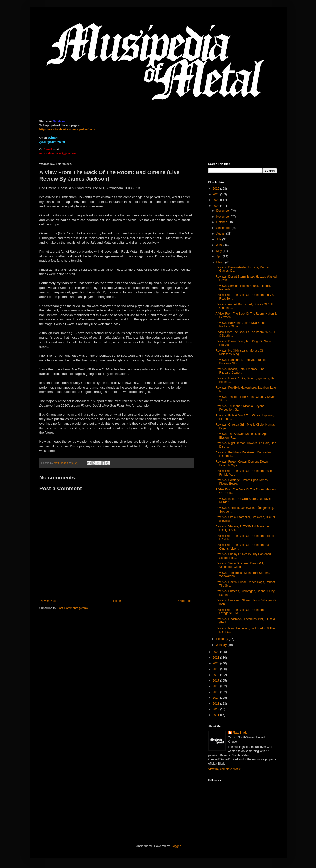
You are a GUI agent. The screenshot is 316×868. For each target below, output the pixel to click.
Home (117, 601)
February (222, 639)
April (219, 257)
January (222, 645)
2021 (216, 658)
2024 (216, 200)
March (221, 262)
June (220, 245)
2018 (216, 675)
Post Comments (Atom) (73, 608)
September (224, 228)
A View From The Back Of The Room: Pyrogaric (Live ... (240, 611)
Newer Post (48, 601)
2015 (216, 692)
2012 (216, 709)
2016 (216, 686)
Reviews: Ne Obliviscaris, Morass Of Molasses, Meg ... (239, 352)
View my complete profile (225, 769)
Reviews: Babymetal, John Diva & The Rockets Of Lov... (240, 325)
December (223, 211)
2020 (216, 663)
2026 (216, 189)
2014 (216, 698)
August (221, 234)
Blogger (176, 846)
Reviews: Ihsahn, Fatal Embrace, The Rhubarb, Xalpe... (240, 371)
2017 (216, 681)
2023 (216, 206)
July (219, 239)
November (223, 217)
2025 (216, 194)
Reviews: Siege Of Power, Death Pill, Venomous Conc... (240, 565)
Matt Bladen (241, 733)
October (222, 222)
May (219, 251)
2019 (216, 669)
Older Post (185, 601)
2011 (216, 715)
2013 (216, 704)
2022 (216, 652)
